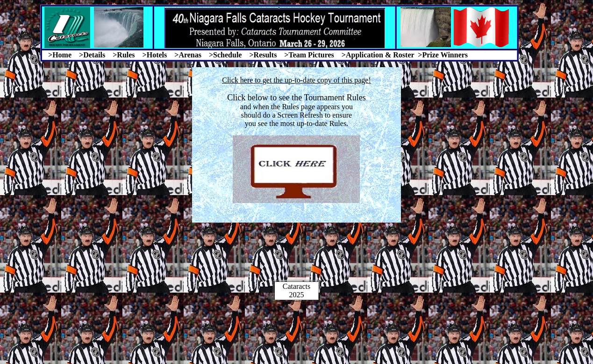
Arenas (190, 55)
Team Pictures (311, 55)
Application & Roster (380, 55)
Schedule (227, 55)
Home (62, 55)
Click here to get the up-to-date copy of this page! (296, 80)
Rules (126, 55)
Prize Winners (445, 55)
